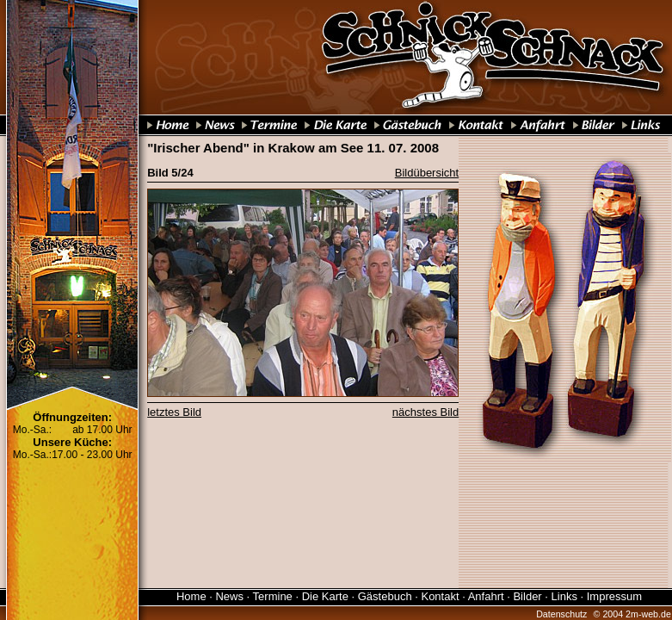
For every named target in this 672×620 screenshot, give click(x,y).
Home (191, 596)
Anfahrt (486, 596)
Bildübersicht (427, 173)
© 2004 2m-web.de (632, 614)
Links (564, 596)
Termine (273, 596)
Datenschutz (561, 614)
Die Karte (325, 596)
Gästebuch (385, 596)
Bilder (527, 596)
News (229, 596)
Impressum (614, 596)
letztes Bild (174, 412)
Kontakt (440, 596)
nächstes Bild (425, 412)
